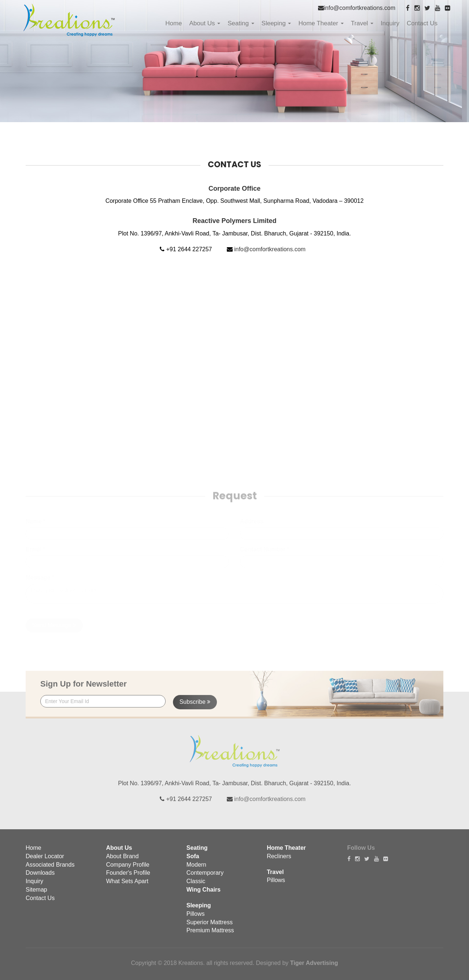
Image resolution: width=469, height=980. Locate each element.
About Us (205, 23)
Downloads (40, 878)
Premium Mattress (210, 935)
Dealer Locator (45, 861)
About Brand (122, 861)
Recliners (279, 861)
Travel (362, 23)
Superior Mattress (210, 927)
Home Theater (321, 23)
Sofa (193, 861)
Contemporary (205, 878)
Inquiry (390, 23)
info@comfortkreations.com (360, 8)
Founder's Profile (128, 878)
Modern (196, 869)
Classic (196, 886)
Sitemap (36, 895)
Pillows (196, 919)
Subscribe (195, 707)
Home (173, 23)
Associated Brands (50, 869)
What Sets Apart (127, 886)
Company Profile (128, 869)
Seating (241, 23)
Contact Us (422, 23)
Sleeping (276, 23)
